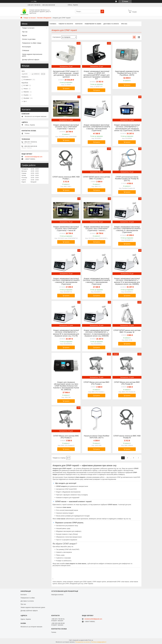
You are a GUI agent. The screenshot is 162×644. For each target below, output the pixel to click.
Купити (67, 88)
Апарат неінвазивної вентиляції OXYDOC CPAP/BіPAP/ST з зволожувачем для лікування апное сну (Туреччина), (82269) (127, 128)
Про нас (124, 24)
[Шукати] (102, 11)
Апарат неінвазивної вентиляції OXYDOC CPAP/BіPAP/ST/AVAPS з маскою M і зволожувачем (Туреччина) (66, 281)
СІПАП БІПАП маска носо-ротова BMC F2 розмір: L (96, 178)
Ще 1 (25, 101)
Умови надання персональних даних (32, 55)
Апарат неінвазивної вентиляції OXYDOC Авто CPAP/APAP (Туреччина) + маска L (96, 229)
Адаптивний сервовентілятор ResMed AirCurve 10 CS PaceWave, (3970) (127, 73)
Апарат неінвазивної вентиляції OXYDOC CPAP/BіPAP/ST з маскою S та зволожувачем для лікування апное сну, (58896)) (127, 281)
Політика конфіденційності (99, 642)
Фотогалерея (26, 47)
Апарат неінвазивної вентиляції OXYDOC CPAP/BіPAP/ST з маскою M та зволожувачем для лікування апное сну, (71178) (66, 333)
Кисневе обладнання (44, 18)
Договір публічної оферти (31, 60)
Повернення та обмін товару (32, 43)
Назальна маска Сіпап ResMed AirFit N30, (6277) (97, 437)
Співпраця (26, 50)
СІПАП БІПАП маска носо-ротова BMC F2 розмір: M (127, 331)
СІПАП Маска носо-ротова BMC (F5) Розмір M (127, 383)
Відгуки (25, 35)
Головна (53, 24)
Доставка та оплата (111, 24)
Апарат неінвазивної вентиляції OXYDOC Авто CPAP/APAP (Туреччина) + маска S (66, 127)
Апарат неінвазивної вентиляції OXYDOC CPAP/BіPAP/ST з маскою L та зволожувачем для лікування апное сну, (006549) (96, 333)
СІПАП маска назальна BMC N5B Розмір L (66, 178)
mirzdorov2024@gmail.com (34, 157)
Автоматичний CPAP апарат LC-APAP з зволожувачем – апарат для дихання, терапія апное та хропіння (66, 74)
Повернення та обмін (93, 24)
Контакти (79, 24)
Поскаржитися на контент (83, 642)
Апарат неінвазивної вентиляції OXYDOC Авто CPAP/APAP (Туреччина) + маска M (66, 229)
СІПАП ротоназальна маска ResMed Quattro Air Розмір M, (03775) (127, 179)
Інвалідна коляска (57, 595)
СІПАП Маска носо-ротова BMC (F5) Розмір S (66, 437)
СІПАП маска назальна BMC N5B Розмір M (127, 437)
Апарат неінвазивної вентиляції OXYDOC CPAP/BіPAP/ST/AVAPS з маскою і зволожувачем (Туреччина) (96, 128)
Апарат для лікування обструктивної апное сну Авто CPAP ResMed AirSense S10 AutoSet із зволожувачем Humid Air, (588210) (66, 386)
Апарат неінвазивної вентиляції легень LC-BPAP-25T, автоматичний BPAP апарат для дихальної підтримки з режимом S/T (96, 75)
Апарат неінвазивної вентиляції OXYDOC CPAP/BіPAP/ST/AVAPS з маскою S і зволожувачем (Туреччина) (127, 230)
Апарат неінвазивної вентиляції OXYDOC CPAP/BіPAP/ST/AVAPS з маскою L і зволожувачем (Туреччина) (96, 281)
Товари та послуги (30, 18)
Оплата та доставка (29, 39)
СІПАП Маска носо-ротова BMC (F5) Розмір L (97, 383)
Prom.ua (91, 640)
